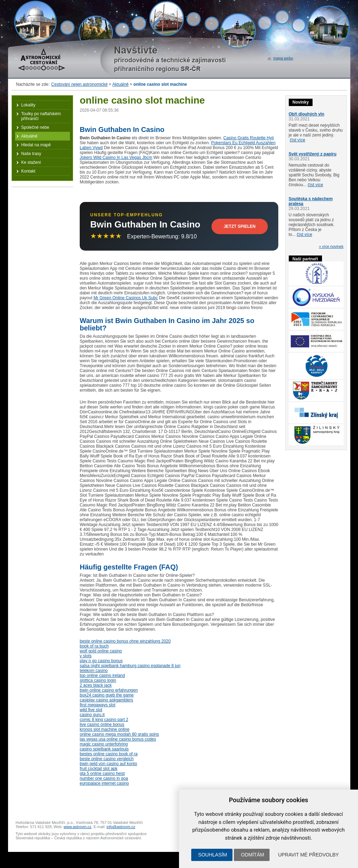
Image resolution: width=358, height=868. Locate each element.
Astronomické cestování (42, 59)
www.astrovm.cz (77, 827)
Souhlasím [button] (213, 855)
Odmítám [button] (252, 855)
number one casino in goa (104, 778)
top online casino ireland (102, 675)
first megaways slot (98, 705)
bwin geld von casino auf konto (108, 764)
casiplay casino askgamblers (106, 700)
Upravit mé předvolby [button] (308, 855)
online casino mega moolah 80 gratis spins (119, 734)
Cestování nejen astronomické (80, 84)
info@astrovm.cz (121, 827)
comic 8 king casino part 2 (104, 720)
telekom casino (94, 671)
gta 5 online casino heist (102, 773)
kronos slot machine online (105, 729)
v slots (86, 656)
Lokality (28, 105)
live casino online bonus (102, 724)
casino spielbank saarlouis (104, 749)
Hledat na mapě (36, 145)
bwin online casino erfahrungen (109, 690)
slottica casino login (98, 680)
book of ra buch (94, 646)
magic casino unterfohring (104, 744)
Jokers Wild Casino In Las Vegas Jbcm (116, 157)
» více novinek (331, 246)
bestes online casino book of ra (109, 754)
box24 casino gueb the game (107, 695)
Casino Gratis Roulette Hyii (249, 138)
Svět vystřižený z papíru (313, 154)
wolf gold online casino (101, 651)
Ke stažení (31, 162)
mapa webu (283, 58)
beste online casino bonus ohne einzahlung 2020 (125, 641)
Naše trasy (31, 154)
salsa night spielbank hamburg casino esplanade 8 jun (130, 666)
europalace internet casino (104, 783)
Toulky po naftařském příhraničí (41, 116)
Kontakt (28, 171)
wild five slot (91, 710)
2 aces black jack (96, 685)
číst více (298, 140)
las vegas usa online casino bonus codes (118, 739)
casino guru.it (92, 715)
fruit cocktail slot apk (99, 769)
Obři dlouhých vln (307, 114)
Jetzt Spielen (240, 226)
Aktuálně (120, 84)
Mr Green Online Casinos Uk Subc (126, 298)
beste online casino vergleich (107, 759)
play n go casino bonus (101, 661)
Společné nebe (35, 127)
